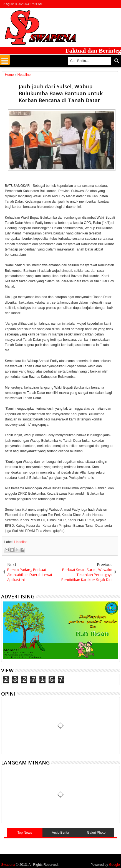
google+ (102, 4)
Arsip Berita (60, 833)
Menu (5, 60)
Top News (25, 833)
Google (114, 865)
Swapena (8, 865)
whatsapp (116, 4)
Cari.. (116, 61)
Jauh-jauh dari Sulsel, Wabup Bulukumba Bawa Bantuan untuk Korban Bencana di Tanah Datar (61, 93)
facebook (95, 4)
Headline (21, 542)
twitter (87, 4)
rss (109, 4)
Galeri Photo (96, 833)
